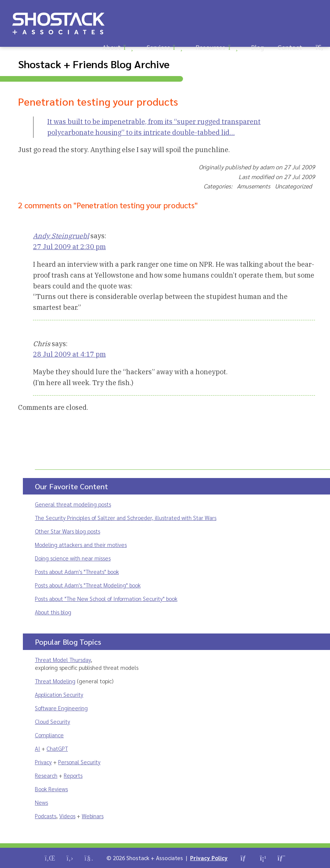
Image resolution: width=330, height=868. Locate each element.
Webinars (93, 816)
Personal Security (79, 762)
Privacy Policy (209, 858)
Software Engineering (61, 708)
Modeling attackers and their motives (81, 545)
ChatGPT (57, 748)
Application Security (59, 694)
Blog (258, 47)
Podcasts (46, 816)
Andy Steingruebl (61, 236)
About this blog (53, 612)
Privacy (43, 762)
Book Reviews (51, 789)
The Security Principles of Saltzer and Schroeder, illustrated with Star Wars (126, 518)
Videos (67, 816)
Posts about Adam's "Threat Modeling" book (88, 585)
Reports (73, 775)
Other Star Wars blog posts (67, 531)
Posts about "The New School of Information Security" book (106, 598)
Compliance (49, 735)
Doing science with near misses (73, 558)
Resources (211, 47)
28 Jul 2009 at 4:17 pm (69, 354)
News (41, 802)
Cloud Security (52, 721)
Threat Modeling (55, 681)
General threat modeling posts (73, 504)
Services (158, 47)
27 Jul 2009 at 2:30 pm (69, 247)
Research (46, 775)
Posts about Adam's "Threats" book (77, 571)
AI (37, 748)
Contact (290, 47)
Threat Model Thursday (63, 660)
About (112, 47)
